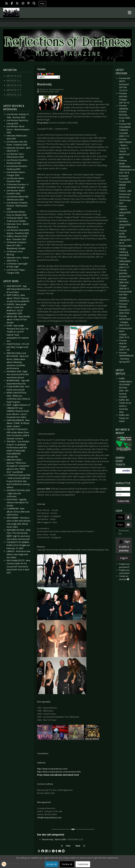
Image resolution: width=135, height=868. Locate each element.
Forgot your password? (124, 565)
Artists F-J (13, 81)
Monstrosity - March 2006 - (62, 839)
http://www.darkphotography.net (92, 550)
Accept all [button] (52, 864)
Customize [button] (83, 864)
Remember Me (124, 532)
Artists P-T (14, 90)
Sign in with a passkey (124, 546)
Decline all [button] (67, 864)
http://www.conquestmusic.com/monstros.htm (59, 772)
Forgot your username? (124, 572)
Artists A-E (14, 76)
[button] (39, 851)
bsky (42, 4)
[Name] (123, 489)
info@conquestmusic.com (49, 817)
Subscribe (123, 501)
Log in (124, 558)
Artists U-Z (14, 95)
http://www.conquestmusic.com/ (52, 769)
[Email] (123, 495)
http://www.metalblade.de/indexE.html (58, 775)
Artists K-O (14, 85)
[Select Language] (49, 77)
